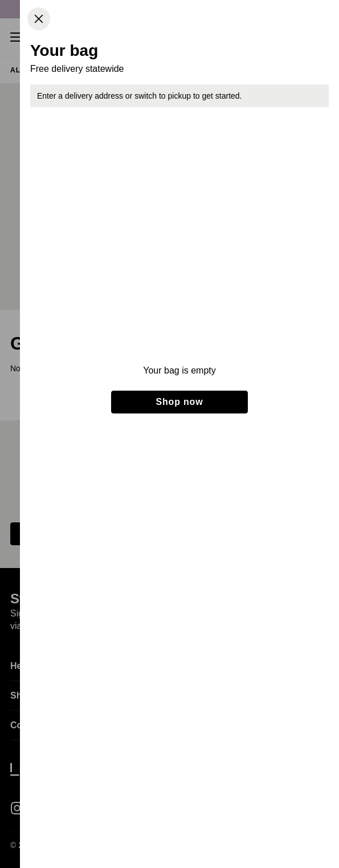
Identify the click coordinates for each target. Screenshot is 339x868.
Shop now (180, 402)
